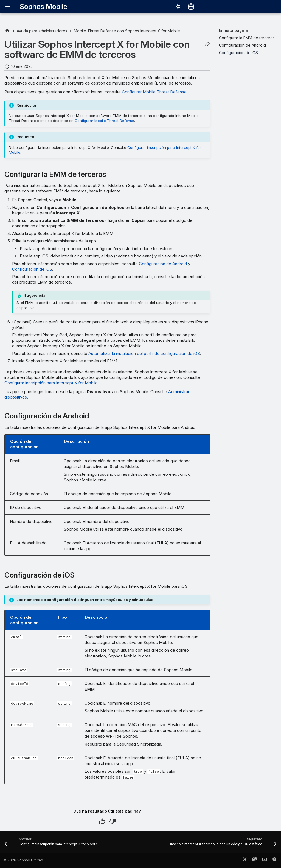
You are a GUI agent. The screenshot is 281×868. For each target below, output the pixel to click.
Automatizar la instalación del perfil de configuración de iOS (144, 353)
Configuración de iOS (32, 269)
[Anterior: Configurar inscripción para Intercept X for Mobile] (52, 844)
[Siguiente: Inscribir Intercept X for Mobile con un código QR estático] (223, 844)
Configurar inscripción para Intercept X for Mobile (51, 383)
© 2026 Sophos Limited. (24, 860)
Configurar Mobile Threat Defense (154, 92)
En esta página (233, 30)
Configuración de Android (163, 264)
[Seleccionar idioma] (191, 7)
